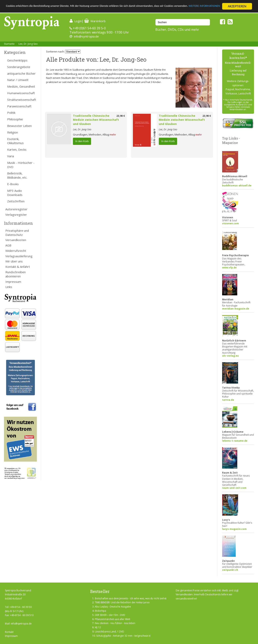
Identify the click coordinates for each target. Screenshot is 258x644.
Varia (11, 156)
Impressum (13, 282)
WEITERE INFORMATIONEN (25, 10)
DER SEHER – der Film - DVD (110, 615)
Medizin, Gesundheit (21, 86)
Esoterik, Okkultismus (15, 141)
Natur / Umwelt (18, 80)
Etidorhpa (100, 611)
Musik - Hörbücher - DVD (21, 165)
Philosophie (15, 119)
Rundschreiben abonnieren (16, 274)
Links (9, 287)
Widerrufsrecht (16, 251)
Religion (13, 132)
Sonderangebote (19, 67)
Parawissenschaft (19, 106)
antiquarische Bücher (21, 73)
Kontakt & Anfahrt (18, 267)
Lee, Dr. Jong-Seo (28, 44)
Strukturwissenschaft (22, 100)
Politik (11, 113)
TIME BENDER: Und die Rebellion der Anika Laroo (122, 602)
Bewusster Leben (19, 126)
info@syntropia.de (86, 36)
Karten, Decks (17, 149)
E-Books (13, 184)
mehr (113, 135)
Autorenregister (16, 209)
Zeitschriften (16, 201)
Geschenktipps (17, 60)
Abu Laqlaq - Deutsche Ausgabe (113, 607)
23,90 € (121, 116)
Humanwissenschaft (21, 93)
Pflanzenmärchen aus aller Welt (112, 619)
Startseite (9, 44)
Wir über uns (14, 261)
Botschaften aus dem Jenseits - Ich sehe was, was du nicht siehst (131, 598)
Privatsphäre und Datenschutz (17, 233)
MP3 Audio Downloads (15, 193)
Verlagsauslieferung (19, 256)
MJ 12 (98, 627)
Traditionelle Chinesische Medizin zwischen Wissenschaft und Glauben (96, 120)
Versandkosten (16, 240)
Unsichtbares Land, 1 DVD (109, 632)
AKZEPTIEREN (237, 6)
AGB (8, 245)
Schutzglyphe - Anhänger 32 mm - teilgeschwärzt (123, 636)
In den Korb (82, 141)
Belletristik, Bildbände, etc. (17, 175)
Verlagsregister (16, 215)
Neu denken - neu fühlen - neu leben (115, 623)
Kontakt (9, 632)
